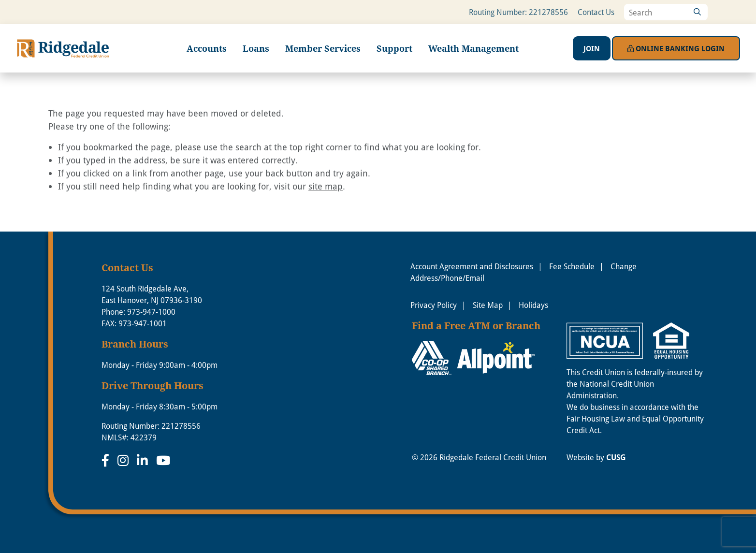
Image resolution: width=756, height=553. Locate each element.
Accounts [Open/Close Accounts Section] (207, 48)
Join (592, 48)
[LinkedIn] (144, 460)
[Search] (697, 12)
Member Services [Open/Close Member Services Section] (323, 48)
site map (326, 186)
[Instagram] (125, 460)
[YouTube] (163, 460)
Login (676, 48)
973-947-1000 (151, 312)
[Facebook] (107, 460)
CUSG (616, 457)
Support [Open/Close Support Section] (394, 48)
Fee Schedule (572, 266)
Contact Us (596, 12)
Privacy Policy (434, 305)
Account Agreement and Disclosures (472, 266)
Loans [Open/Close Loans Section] (256, 48)
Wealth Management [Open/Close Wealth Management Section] (473, 48)
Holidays (533, 305)
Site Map (488, 305)
